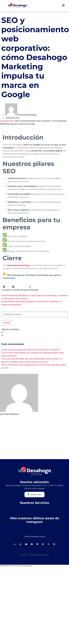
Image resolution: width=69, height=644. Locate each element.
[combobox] (34, 314)
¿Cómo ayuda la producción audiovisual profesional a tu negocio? (31, 350)
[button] (2, 288)
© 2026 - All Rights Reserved (34, 555)
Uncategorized (7, 121)
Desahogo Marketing (28, 148)
